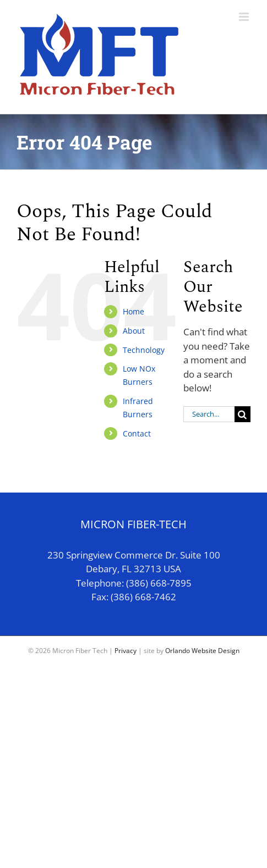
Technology (144, 350)
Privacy (126, 651)
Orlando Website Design (202, 651)
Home (133, 311)
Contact (137, 433)
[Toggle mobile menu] (245, 17)
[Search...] (209, 414)
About (134, 331)
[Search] (243, 414)
